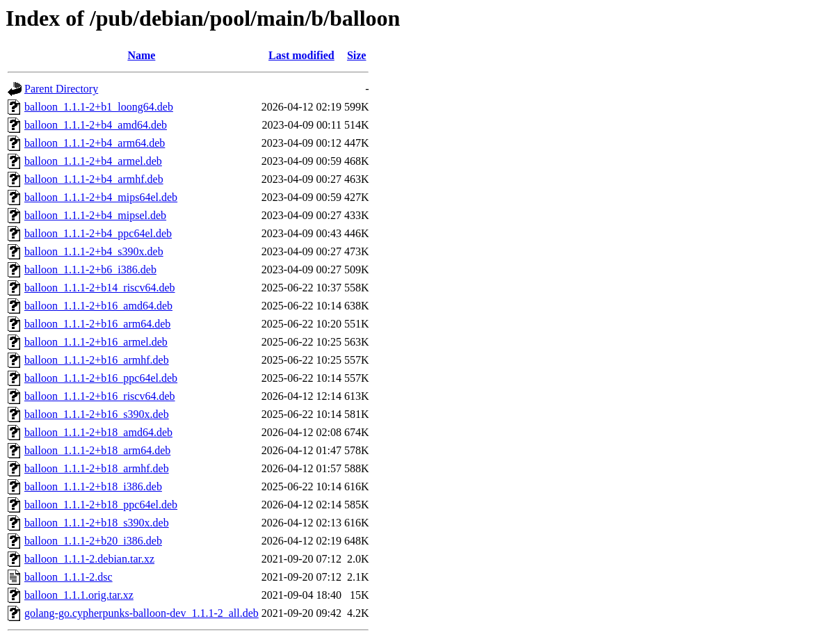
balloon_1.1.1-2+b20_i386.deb (93, 541)
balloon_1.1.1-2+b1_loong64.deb (99, 107)
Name (141, 55)
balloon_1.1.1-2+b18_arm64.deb (97, 450)
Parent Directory (61, 89)
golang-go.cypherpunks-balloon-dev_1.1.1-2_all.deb (142, 613)
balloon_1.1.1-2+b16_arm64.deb (97, 324)
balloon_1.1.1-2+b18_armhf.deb (97, 468)
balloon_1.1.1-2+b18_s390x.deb (97, 523)
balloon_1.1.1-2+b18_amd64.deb (98, 432)
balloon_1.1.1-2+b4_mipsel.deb (95, 215)
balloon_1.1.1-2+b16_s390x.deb (97, 414)
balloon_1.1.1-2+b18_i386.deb (93, 486)
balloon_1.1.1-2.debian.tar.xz (89, 559)
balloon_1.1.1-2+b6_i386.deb (90, 269)
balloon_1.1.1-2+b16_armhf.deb (97, 360)
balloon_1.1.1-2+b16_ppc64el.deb (101, 378)
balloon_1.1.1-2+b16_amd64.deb (98, 306)
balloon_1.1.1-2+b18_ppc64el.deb (101, 505)
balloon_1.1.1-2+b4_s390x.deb (94, 251)
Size (357, 55)
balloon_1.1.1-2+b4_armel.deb (93, 161)
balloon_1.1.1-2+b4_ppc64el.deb (98, 233)
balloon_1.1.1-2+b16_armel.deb (96, 342)
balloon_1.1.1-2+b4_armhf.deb (94, 179)
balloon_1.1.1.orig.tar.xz (79, 595)
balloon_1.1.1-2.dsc (69, 577)
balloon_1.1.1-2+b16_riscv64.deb (100, 396)
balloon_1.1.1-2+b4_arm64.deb (95, 143)
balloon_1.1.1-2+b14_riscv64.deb (100, 288)
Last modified (301, 55)
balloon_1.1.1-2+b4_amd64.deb (96, 125)
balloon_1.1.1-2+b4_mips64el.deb (101, 197)
